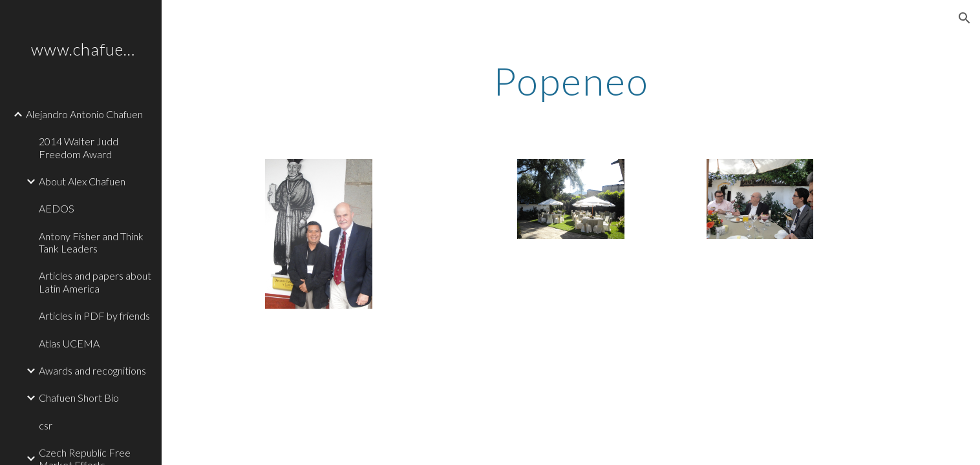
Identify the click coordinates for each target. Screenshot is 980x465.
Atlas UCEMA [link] (69, 343)
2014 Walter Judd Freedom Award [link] (79, 147)
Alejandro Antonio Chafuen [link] (84, 114)
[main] (571, 81)
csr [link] (46, 425)
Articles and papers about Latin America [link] (95, 282)
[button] (964, 18)
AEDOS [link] (57, 208)
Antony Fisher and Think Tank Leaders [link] (91, 242)
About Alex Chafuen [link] (82, 181)
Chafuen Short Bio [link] (79, 398)
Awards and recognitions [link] (92, 370)
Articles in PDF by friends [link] (94, 315)
